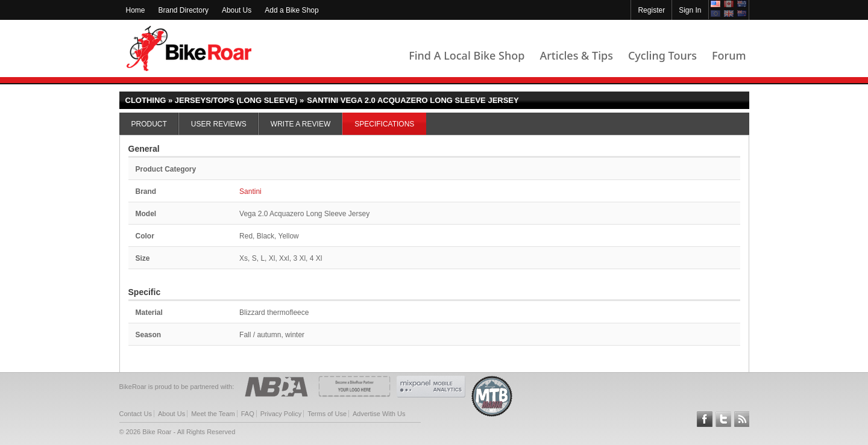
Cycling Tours (662, 55)
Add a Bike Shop (291, 10)
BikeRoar (189, 48)
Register (651, 10)
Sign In (690, 10)
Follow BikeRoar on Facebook (705, 419)
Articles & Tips (576, 55)
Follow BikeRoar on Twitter (723, 419)
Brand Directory (184, 10)
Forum (729, 55)
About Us (237, 10)
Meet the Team (213, 414)
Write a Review (300, 124)
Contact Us (136, 414)
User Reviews (219, 124)
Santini (250, 191)
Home (136, 10)
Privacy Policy (281, 414)
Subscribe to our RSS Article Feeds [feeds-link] (742, 419)
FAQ (248, 414)
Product (149, 124)
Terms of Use (327, 414)
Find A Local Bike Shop (467, 55)
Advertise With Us (379, 414)
